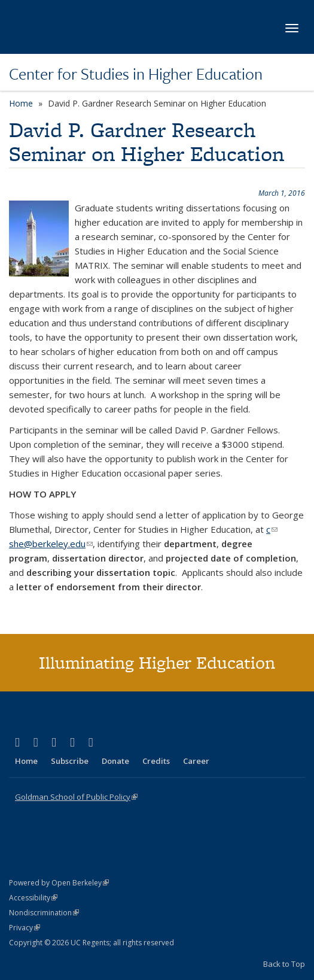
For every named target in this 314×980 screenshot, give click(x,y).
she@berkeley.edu (51, 544)
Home (21, 103)
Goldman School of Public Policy (76, 797)
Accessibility (33, 898)
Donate (115, 761)
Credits (156, 761)
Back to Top (284, 964)
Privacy (25, 928)
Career (196, 761)
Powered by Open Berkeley (59, 883)
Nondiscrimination (44, 913)
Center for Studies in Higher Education (136, 74)
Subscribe (70, 761)
